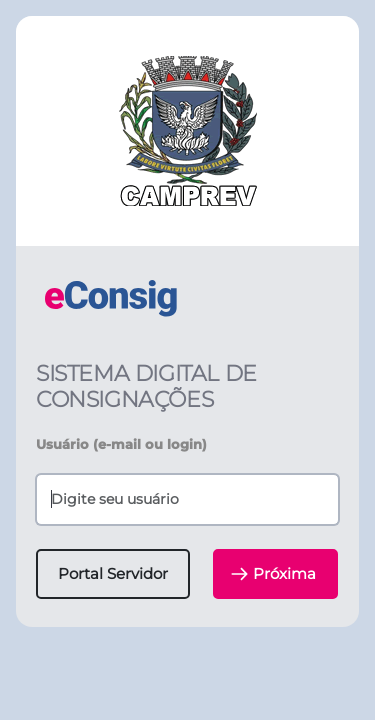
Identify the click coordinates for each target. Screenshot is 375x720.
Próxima (273, 574)
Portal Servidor (113, 573)
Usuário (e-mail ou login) (121, 444)
